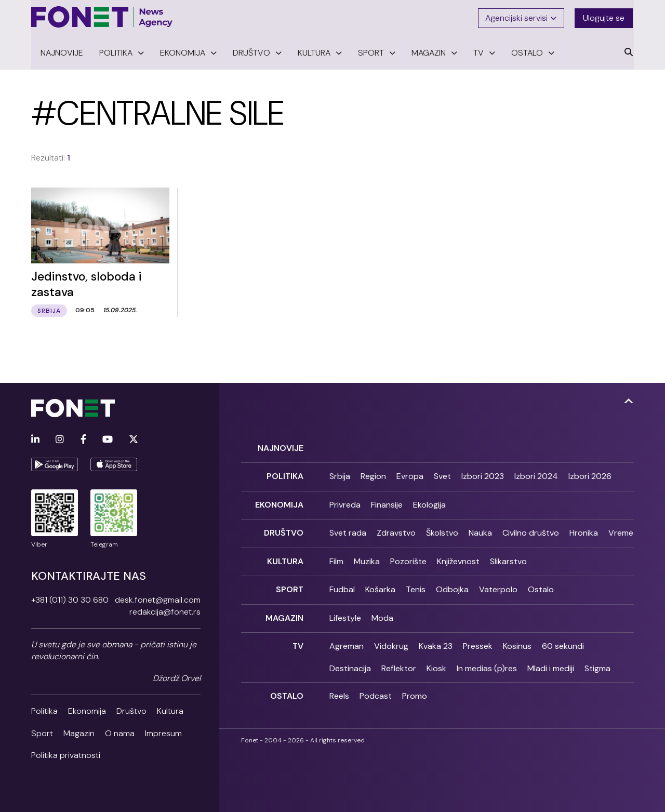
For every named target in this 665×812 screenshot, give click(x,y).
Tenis (416, 585)
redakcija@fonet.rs (165, 611)
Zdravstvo (396, 530)
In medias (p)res (487, 663)
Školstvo (442, 530)
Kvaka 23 (436, 641)
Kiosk (436, 663)
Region (373, 475)
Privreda (345, 502)
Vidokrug (391, 641)
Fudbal (342, 585)
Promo (415, 691)
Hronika (584, 530)
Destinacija (350, 663)
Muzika (367, 558)
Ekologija (429, 502)
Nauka (480, 530)
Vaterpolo (498, 585)
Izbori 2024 (536, 475)
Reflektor (399, 663)
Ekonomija (87, 710)
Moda (382, 613)
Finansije (387, 502)
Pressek (478, 641)
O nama (120, 732)
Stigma (597, 663)
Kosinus (517, 641)
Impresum (163, 732)
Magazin (79, 732)
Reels (339, 691)
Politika (44, 710)
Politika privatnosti (66, 754)
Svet (442, 475)
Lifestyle (345, 613)
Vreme (621, 530)
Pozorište (408, 558)
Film (336, 558)
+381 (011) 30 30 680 (70, 599)
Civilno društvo (531, 530)
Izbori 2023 (483, 475)
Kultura (170, 710)
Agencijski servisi (521, 17)
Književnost (458, 558)
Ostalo (541, 585)
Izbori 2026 (590, 475)
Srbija (340, 475)
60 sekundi (563, 641)
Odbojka (452, 585)
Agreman (347, 641)
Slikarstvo (508, 558)
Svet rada (348, 530)
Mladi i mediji (551, 663)
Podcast (376, 691)
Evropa (410, 475)
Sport (42, 732)
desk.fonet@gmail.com (158, 599)
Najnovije (281, 447)
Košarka (380, 585)
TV (298, 641)
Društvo (131, 710)
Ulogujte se (605, 17)
